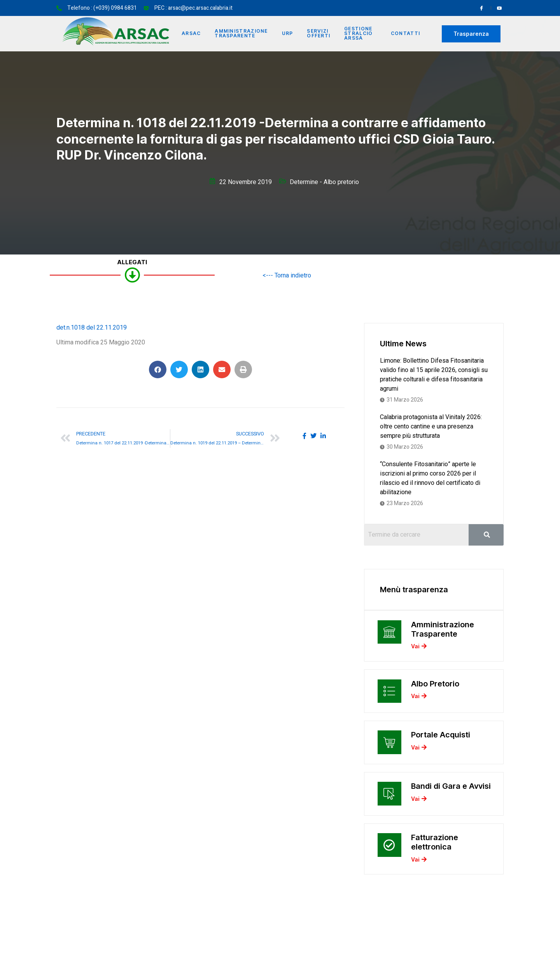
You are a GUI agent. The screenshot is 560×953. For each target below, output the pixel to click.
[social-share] (304, 436)
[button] (158, 369)
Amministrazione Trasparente (242, 34)
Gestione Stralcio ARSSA (359, 34)
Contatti (405, 34)
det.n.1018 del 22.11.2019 (92, 328)
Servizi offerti (319, 34)
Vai (419, 647)
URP (288, 34)
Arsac (191, 34)
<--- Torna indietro (287, 276)
